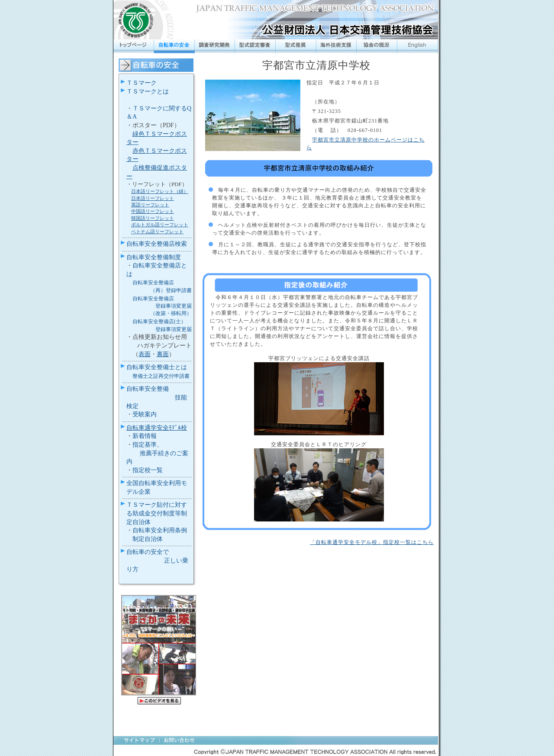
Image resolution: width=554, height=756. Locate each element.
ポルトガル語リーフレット (160, 225)
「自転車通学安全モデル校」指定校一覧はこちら (372, 542)
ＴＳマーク (142, 83)
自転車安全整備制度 (154, 257)
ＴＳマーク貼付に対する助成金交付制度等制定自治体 (157, 513)
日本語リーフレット (153, 198)
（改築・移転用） (171, 313)
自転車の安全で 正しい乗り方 (158, 560)
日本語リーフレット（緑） (160, 191)
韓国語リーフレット (153, 218)
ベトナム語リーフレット (157, 232)
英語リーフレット (150, 205)
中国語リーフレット (153, 211)
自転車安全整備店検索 (157, 244)
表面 (145, 354)
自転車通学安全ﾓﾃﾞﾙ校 (157, 428)
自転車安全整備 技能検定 (157, 397)
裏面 (163, 354)
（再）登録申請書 (171, 290)
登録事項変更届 (174, 306)
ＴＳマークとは (148, 92)
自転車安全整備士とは (157, 367)
